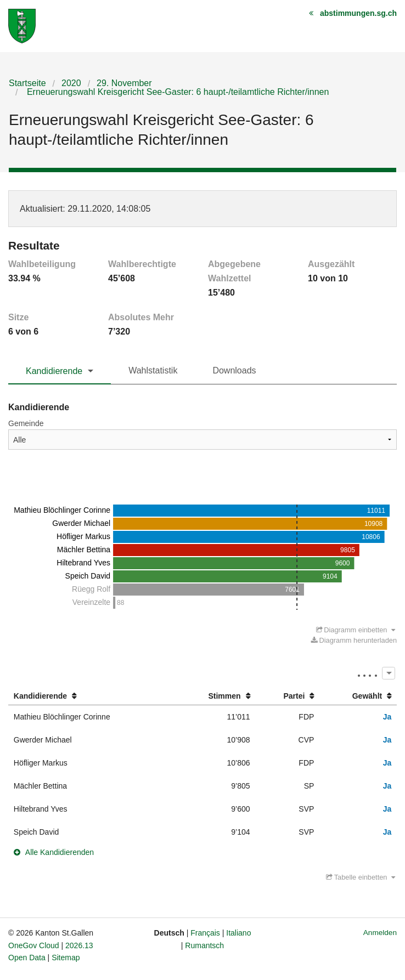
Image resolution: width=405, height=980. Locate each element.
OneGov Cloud (34, 945)
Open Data (27, 958)
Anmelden (380, 933)
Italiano (238, 933)
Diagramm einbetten (356, 630)
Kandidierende (54, 371)
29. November (124, 83)
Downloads (234, 370)
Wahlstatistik (153, 370)
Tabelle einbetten (361, 877)
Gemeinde (26, 423)
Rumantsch (204, 945)
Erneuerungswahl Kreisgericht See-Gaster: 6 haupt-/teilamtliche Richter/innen (176, 92)
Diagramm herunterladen (354, 640)
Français (205, 933)
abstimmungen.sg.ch (358, 13)
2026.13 (79, 945)
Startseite (27, 83)
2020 (71, 83)
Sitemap (66, 958)
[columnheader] (91, 696)
